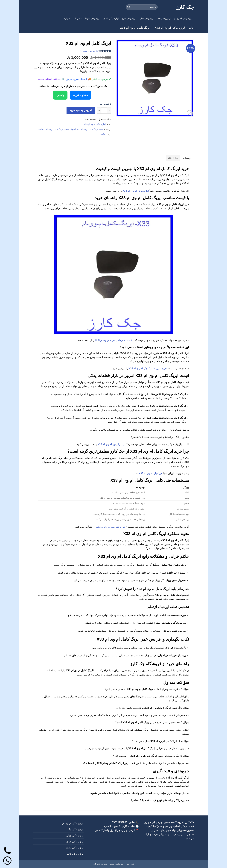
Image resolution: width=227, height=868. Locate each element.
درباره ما (66, 19)
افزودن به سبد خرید (81, 110)
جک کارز (185, 7)
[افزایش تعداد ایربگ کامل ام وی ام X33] (99, 110)
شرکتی (103, 134)
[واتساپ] (7, 861)
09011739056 (120, 822)
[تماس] (7, 850)
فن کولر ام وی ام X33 (151, 473)
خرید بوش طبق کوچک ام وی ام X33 (148, 369)
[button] (190, 113)
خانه (191, 28)
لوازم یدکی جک (164, 19)
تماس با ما (77, 19)
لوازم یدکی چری (129, 19)
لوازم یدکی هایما (93, 19)
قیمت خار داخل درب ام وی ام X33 (114, 340)
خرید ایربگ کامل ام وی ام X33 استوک (87, 129)
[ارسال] (129, 7)
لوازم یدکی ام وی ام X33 (170, 28)
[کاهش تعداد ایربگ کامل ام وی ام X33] (109, 110)
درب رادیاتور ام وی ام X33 (111, 444)
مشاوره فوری (81, 95)
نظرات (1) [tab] (173, 158)
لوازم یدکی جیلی (147, 19)
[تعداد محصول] (104, 110)
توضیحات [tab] (187, 158)
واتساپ (60, 95)
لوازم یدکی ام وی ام (183, 19)
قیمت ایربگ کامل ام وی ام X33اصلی (53, 129)
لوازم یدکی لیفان (111, 19)
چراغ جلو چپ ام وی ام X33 (111, 527)
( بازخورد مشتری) (89, 51)
